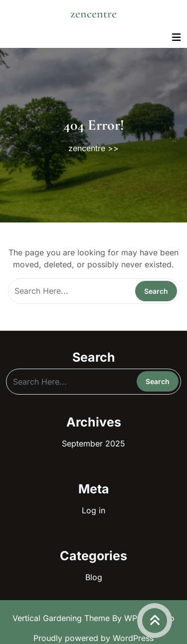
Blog (94, 577)
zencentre (93, 14)
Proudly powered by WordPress (93, 638)
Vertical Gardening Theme (62, 618)
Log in (93, 510)
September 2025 (93, 443)
